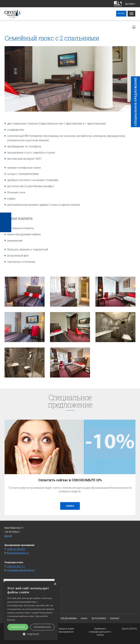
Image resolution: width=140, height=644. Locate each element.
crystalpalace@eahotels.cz (21, 570)
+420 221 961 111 (16, 566)
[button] (31, 634)
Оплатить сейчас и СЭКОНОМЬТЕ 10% (70, 480)
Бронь (121, 14)
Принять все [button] (18, 627)
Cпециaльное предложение (135, 102)
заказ (70, 506)
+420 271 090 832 (16, 549)
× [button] (55, 584)
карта (8, 536)
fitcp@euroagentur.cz (18, 553)
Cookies (100, 635)
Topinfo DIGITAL (129, 629)
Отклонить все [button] (42, 627)
